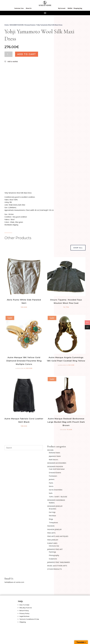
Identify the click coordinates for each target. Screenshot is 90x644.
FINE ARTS (51, 533)
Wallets (52, 503)
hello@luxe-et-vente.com (14, 582)
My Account (62, 8)
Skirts (51, 486)
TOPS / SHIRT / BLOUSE (58, 497)
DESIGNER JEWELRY (55, 506)
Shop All (78, 248)
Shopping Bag (78, 8)
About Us (29, 8)
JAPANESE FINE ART (55, 549)
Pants (51, 483)
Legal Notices (24, 616)
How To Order (24, 605)
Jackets (52, 479)
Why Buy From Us (26, 608)
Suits (51, 493)
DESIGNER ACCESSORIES (57, 463)
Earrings (52, 512)
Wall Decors (53, 459)
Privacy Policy (24, 613)
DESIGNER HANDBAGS (56, 500)
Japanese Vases (55, 456)
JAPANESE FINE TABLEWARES (59, 562)
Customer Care (19, 8)
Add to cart (27, 54)
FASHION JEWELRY (54, 529)
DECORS (50, 450)
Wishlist (70, 8)
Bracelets (53, 509)
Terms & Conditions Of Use (29, 619)
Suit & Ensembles (56, 490)
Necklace (52, 516)
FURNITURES (52, 543)
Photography (54, 555)
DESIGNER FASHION (17, 25)
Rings (51, 519)
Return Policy (24, 611)
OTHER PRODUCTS (55, 569)
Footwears (53, 476)
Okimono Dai (54, 546)
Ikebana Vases (54, 453)
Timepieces (53, 522)
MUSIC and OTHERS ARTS (57, 566)
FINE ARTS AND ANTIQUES (58, 536)
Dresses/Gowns (30, 25)
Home (7, 25)
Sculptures (53, 559)
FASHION (51, 526)
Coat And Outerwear (57, 469)
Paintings (52, 552)
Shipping (23, 622)
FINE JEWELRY (53, 540)
